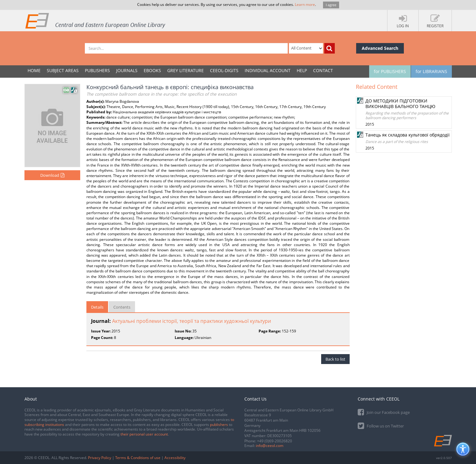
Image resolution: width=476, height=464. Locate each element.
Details (97, 307)
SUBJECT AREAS (63, 70)
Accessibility (175, 458)
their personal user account (144, 434)
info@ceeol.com (270, 446)
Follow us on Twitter (381, 425)
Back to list (335, 359)
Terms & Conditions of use (138, 458)
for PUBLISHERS (390, 71)
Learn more (305, 4)
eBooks (152, 70)
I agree (331, 5)
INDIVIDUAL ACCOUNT (268, 70)
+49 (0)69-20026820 (275, 441)
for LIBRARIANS (431, 71)
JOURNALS (127, 70)
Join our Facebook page (384, 412)
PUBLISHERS (97, 70)
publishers (219, 425)
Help (302, 70)
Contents (122, 307)
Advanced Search (380, 48)
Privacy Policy (100, 458)
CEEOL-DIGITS (224, 70)
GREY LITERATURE (186, 70)
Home (34, 70)
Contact (323, 70)
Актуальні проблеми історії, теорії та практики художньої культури (192, 321)
